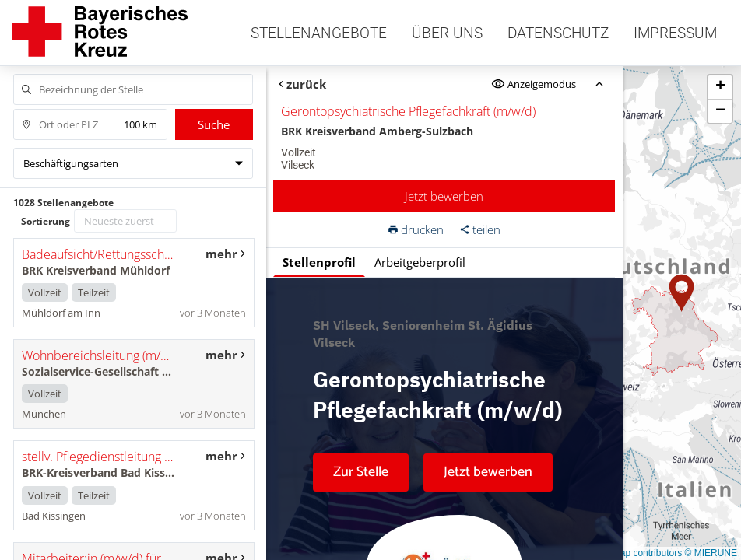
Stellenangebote (319, 33)
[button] (682, 293)
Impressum (675, 33)
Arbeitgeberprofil (420, 262)
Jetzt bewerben (444, 196)
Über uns (447, 33)
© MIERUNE (711, 553)
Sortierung (46, 221)
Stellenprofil (319, 262)
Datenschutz (558, 33)
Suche (214, 124)
